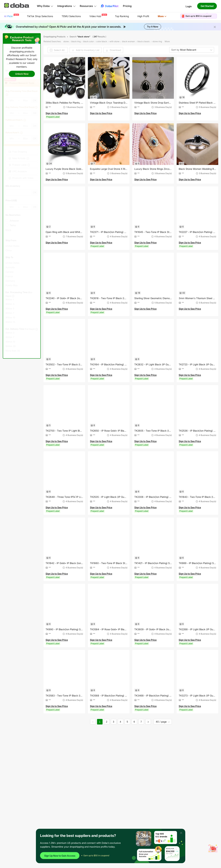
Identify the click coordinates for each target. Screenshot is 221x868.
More (162, 16)
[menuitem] (11, 16)
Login (189, 6)
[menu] (90, 16)
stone (66, 41)
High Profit (143, 16)
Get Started (207, 6)
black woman (128, 41)
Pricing (127, 6)
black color (88, 41)
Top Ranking (122, 16)
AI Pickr (11, 16)
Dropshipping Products (54, 37)
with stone (114, 41)
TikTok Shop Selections (40, 16)
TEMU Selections (71, 16)
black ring (76, 41)
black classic (144, 41)
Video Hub (98, 16)
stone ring (157, 41)
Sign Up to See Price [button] (57, 113)
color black (102, 41)
